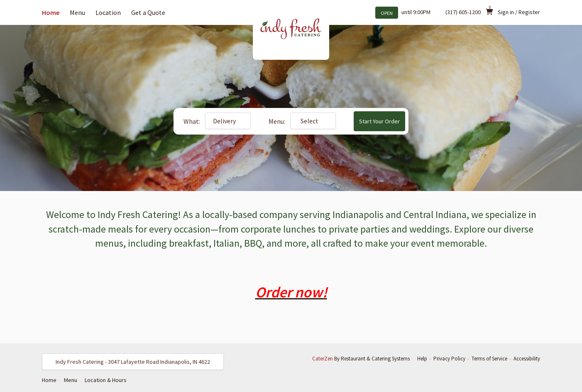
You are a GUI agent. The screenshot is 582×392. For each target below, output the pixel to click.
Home (51, 12)
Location (108, 12)
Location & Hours (106, 380)
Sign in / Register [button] (519, 12)
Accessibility (527, 359)
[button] (133, 362)
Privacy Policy (449, 359)
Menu (77, 12)
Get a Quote (148, 12)
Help (422, 359)
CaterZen (323, 359)
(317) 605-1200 (463, 12)
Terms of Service (489, 359)
